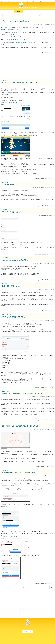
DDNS (47, 1)
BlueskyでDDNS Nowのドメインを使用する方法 (18, 473)
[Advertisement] (27, 67)
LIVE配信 (15, 1)
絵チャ (9, 1)
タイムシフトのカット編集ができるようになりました (20, 83)
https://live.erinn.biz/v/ (6, 46)
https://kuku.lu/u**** (21, 43)
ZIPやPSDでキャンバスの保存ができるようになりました (21, 426)
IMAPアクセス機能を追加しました (13, 317)
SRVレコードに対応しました (12, 212)
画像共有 (34, 1)
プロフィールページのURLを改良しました (16, 21)
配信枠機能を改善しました (11, 184)
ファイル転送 (22, 1)
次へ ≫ (46, 587)
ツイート (52, 53)
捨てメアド (3, 1)
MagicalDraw (5, 391)
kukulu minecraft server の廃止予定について (17, 260)
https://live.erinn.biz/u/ (7, 29)
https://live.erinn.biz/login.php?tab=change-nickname (14, 36)
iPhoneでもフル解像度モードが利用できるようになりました (22, 393)
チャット (28, 1)
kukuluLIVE (5, 19)
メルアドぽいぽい (7, 315)
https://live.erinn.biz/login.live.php (9, 102)
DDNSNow (5, 210)
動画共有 (40, 1)
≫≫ (52, 587)
